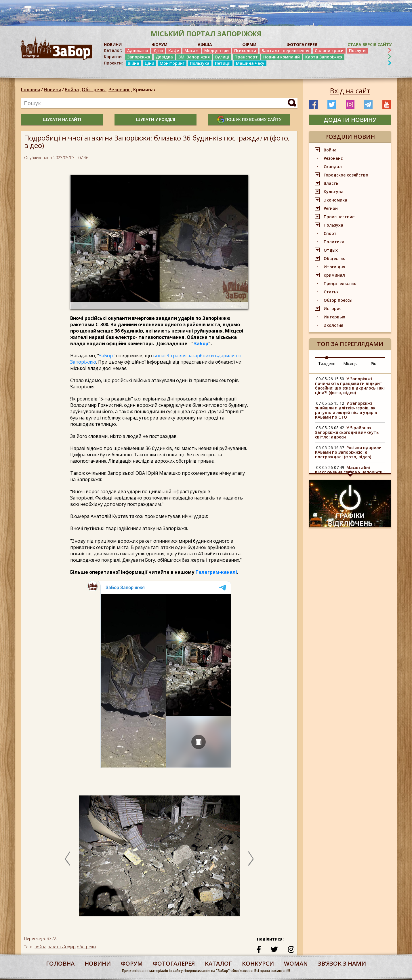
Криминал (145, 90)
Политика (334, 242)
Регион (331, 208)
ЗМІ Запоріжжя (194, 57)
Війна (133, 63)
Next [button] (251, 859)
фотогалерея (174, 963)
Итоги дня (334, 267)
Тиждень (327, 363)
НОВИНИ (113, 44)
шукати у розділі (156, 119)
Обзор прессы (338, 300)
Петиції (223, 63)
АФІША (205, 44)
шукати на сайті (62, 119)
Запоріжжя (139, 57)
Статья (331, 292)
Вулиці (222, 57)
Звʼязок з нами (342, 963)
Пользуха (200, 63)
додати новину (350, 120)
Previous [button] (68, 859)
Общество (335, 258)
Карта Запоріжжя (324, 57)
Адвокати (138, 51)
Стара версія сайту (370, 44)
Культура (334, 192)
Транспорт (246, 57)
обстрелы (86, 947)
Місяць (350, 363)
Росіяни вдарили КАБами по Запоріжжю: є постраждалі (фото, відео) (348, 452)
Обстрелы (95, 90)
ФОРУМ (160, 44)
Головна (31, 90)
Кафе (174, 51)
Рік (373, 363)
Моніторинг (172, 63)
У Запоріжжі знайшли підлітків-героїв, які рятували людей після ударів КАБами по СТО (346, 410)
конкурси (258, 963)
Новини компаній (282, 57)
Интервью (334, 317)
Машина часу (250, 63)
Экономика (335, 200)
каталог (218, 963)
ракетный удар (62, 947)
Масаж (192, 51)
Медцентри (217, 51)
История (333, 308)
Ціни (149, 63)
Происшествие (339, 217)
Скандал (333, 167)
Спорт (330, 233)
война (40, 947)
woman (296, 963)
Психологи (245, 51)
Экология (333, 325)
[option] (159, 859)
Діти (158, 51)
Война (73, 90)
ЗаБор (201, 343)
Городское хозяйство (346, 175)
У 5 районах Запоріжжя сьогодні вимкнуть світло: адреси (347, 432)
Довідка (164, 57)
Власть (331, 183)
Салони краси (329, 51)
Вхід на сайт (350, 91)
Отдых (331, 250)
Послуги (357, 51)
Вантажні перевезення (285, 51)
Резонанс (121, 90)
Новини (53, 90)
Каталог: (113, 50)
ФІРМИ (249, 44)
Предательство (340, 283)
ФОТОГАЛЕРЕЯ (302, 44)
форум (132, 963)
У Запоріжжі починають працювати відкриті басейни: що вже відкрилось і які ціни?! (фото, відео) (350, 386)
